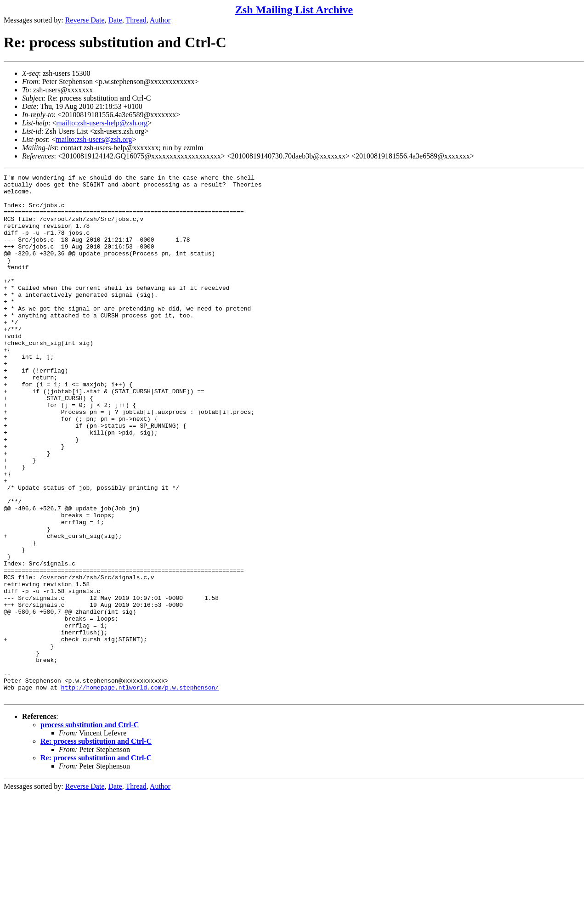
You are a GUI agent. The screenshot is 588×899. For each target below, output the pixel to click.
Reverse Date (85, 20)
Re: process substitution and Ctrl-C (96, 846)
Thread (136, 20)
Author (160, 20)
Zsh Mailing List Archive (294, 10)
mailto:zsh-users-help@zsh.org (102, 123)
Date (115, 20)
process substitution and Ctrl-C (90, 829)
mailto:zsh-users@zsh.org (94, 139)
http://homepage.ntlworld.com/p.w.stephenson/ (140, 791)
